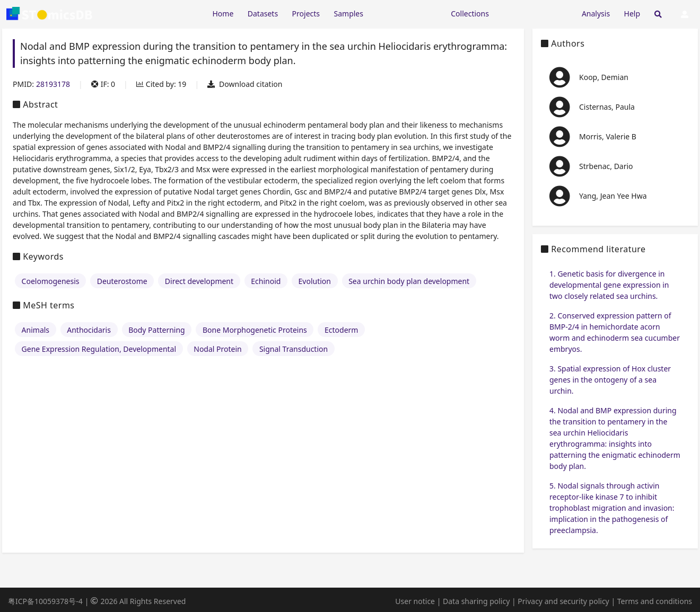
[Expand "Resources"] (407, 13)
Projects (306, 14)
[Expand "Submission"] (535, 13)
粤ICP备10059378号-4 (45, 601)
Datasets (263, 14)
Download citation (245, 84)
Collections (470, 14)
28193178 (53, 84)
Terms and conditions (655, 601)
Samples (349, 14)
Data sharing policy (476, 601)
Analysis (596, 14)
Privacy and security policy (563, 601)
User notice (415, 601)
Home (223, 14)
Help (632, 14)
